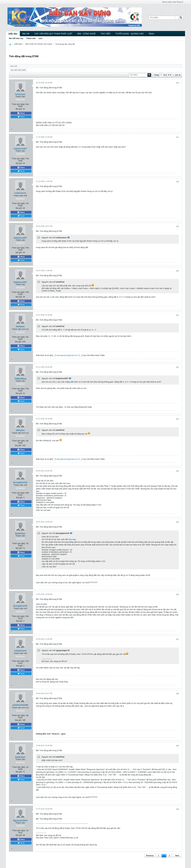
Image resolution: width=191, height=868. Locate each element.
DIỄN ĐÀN (18, 44)
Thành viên (31, 38)
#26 (177, 594)
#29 (177, 746)
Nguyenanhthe (20, 821)
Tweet (21, 117)
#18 (177, 182)
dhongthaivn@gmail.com (67, 355)
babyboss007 (20, 149)
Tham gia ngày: (18, 104)
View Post (68, 237)
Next (177, 856)
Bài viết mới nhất (18, 70)
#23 (177, 419)
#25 (177, 522)
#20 (177, 271)
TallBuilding (20, 379)
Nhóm (151, 34)
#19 (177, 226)
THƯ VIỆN (105, 34)
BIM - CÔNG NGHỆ (86, 34)
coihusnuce (20, 193)
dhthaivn (20, 327)
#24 (177, 471)
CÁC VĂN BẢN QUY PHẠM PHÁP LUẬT (53, 34)
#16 (177, 83)
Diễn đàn (13, 34)
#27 (177, 639)
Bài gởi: (19, 109)
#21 (177, 315)
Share (21, 113)
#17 (177, 137)
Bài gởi (14, 66)
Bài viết (26, 34)
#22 (177, 367)
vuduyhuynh (20, 651)
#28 (177, 694)
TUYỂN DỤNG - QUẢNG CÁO (129, 34)
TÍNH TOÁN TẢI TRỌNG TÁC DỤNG (38, 44)
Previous (150, 856)
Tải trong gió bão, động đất (65, 44)
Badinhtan (20, 533)
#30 (177, 809)
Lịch (40, 38)
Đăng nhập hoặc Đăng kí (173, 2)
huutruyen (20, 94)
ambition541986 (20, 705)
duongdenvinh (20, 482)
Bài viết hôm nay (16, 38)
